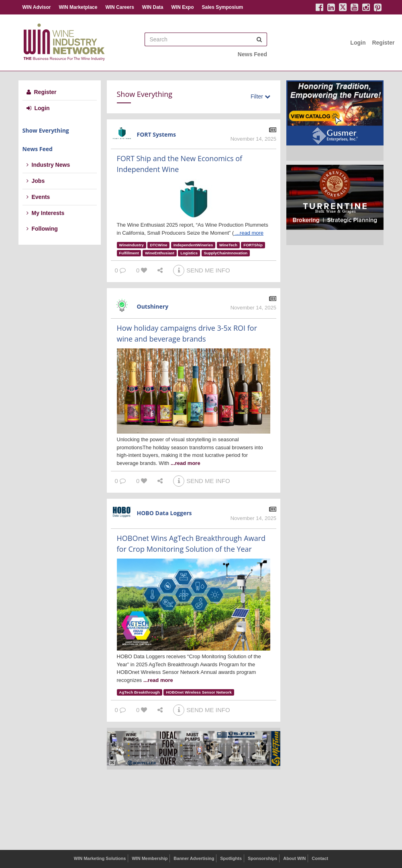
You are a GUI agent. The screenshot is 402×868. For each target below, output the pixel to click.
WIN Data (153, 7)
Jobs (36, 181)
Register (383, 43)
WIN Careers (119, 7)
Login (358, 43)
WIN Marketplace (78, 7)
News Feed (252, 54)
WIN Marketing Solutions (100, 858)
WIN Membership (150, 858)
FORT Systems (157, 134)
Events (38, 197)
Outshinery (153, 306)
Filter (260, 96)
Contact (320, 858)
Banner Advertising (194, 858)
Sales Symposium (222, 7)
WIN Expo (182, 7)
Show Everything (46, 130)
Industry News (48, 165)
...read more (249, 233)
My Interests (46, 213)
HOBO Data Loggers (164, 513)
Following (42, 229)
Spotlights (231, 858)
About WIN (294, 858)
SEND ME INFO (201, 270)
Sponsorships (262, 858)
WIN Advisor (37, 7)
